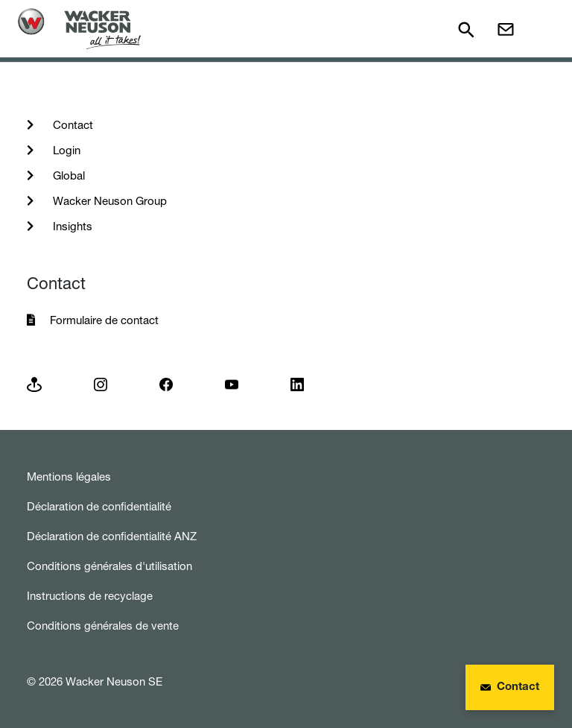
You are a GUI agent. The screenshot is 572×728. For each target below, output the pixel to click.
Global (67, 175)
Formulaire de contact (104, 320)
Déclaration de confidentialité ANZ (112, 536)
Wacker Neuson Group (108, 201)
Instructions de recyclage (90, 596)
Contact (71, 125)
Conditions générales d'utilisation (109, 566)
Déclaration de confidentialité (99, 506)
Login (65, 150)
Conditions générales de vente (103, 626)
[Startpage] (79, 29)
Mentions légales (69, 477)
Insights (71, 226)
